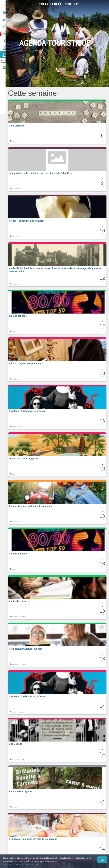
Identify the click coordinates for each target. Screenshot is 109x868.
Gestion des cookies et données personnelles (21, 864)
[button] (59, 122)
